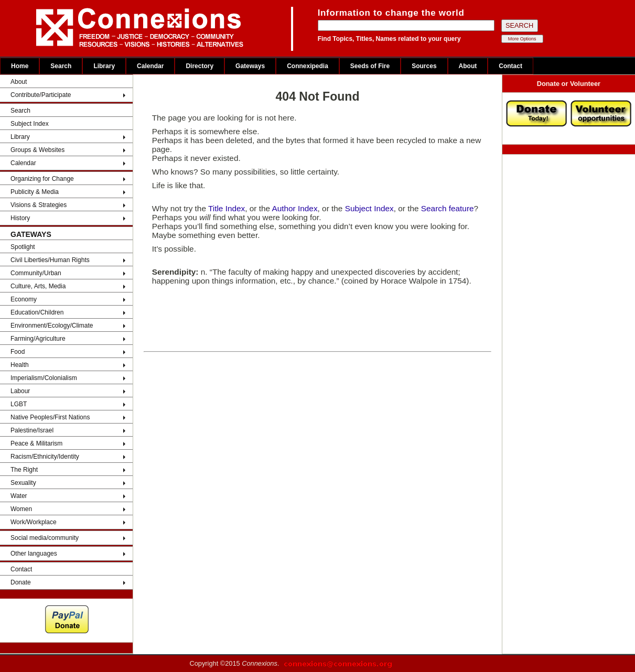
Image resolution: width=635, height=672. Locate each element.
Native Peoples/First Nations (50, 417)
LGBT (19, 404)
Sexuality (23, 483)
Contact (510, 66)
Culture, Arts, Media (38, 286)
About (468, 66)
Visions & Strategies (39, 205)
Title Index (227, 208)
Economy (24, 299)
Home (20, 66)
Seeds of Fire (370, 66)
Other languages (34, 554)
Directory (200, 66)
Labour (20, 391)
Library (104, 66)
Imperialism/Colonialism (44, 378)
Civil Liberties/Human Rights (50, 260)
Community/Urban (36, 273)
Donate (21, 582)
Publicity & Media (35, 192)
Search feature (448, 208)
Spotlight (23, 247)
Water (19, 496)
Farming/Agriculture (38, 339)
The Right (24, 470)
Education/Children (37, 312)
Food (18, 352)
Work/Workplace (34, 522)
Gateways (250, 66)
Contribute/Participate (41, 95)
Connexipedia (308, 66)
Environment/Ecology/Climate (52, 326)
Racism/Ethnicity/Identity (45, 457)
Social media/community (45, 538)
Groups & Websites (37, 150)
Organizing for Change (42, 179)
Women (21, 509)
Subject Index (30, 124)
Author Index (294, 208)
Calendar (150, 66)
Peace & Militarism (36, 443)
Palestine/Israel (32, 430)
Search (61, 66)
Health (20, 365)
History (20, 218)
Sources (424, 66)
